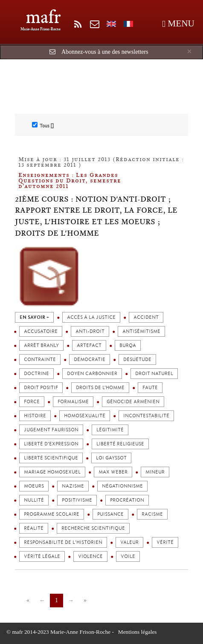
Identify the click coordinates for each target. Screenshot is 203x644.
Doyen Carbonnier (92, 374)
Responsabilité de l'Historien (63, 542)
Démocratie (90, 360)
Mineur (155, 472)
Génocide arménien (133, 402)
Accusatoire (41, 331)
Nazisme (73, 486)
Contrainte (40, 360)
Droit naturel (154, 374)
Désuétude (137, 360)
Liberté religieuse (120, 444)
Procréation (127, 500)
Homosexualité (85, 416)
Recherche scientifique (93, 528)
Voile (128, 556)
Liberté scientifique (51, 458)
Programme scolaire (52, 514)
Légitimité (110, 430)
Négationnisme (122, 486)
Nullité (34, 500)
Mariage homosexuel (52, 472)
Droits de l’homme (100, 388)
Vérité (165, 542)
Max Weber (113, 472)
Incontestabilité (146, 416)
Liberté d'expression (51, 444)
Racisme (152, 514)
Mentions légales (138, 632)
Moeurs (34, 486)
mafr (43, 17)
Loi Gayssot (111, 458)
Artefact (89, 345)
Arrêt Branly (41, 345)
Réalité (34, 528)
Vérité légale (42, 556)
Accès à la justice (91, 317)
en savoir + (34, 317)
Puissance (110, 514)
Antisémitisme (141, 331)
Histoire (35, 416)
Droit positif (41, 388)
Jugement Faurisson (51, 430)
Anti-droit (90, 331)
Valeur (129, 542)
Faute (150, 388)
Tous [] (43, 125)
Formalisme (73, 402)
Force (32, 402)
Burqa (128, 345)
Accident (146, 317)
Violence (90, 556)
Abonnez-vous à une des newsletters (105, 52)
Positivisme (77, 500)
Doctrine (36, 374)
